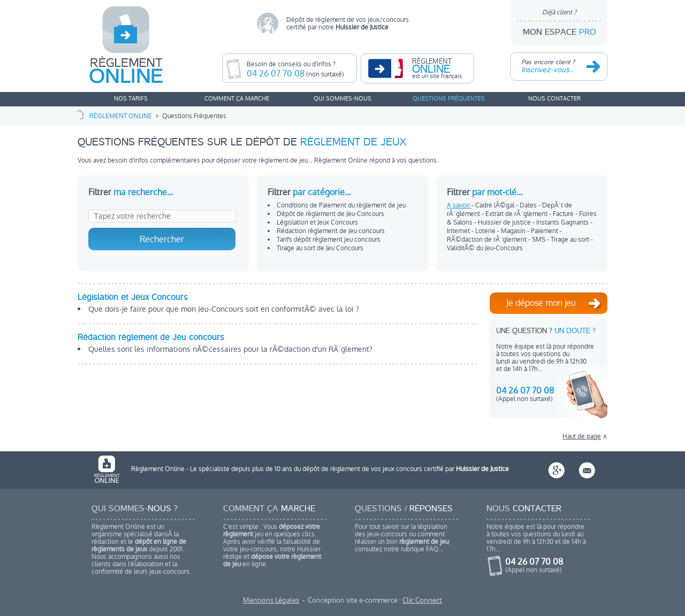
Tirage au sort (571, 240)
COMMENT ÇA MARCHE (237, 99)
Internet (459, 231)
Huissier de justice (505, 222)
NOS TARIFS (131, 99)
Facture (564, 214)
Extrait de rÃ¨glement (517, 214)
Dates (529, 205)
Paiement (545, 231)
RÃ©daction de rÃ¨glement (488, 240)
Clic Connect (422, 600)
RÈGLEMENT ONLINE (121, 116)
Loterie (486, 231)
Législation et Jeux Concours (317, 222)
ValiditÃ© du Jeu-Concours (485, 248)
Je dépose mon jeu (556, 305)
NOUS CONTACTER (554, 99)
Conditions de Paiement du (341, 205)
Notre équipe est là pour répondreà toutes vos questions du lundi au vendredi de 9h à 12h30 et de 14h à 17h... (538, 542)
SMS (539, 240)
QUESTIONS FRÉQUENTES (449, 99)
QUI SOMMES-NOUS (342, 99)
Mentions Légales (271, 600)
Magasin (514, 231)
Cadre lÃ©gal (496, 205)
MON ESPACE (559, 22)
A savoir (459, 205)
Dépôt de (330, 214)
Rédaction (331, 231)
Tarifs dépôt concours (329, 240)
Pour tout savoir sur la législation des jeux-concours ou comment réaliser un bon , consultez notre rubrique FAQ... (407, 529)
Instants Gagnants (563, 222)
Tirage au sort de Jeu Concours (320, 248)
